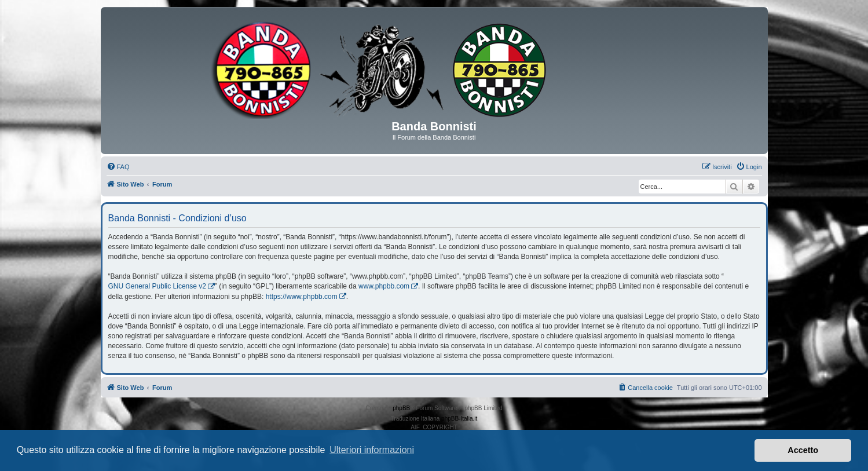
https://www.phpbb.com (302, 297)
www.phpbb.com (384, 286)
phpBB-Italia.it (459, 419)
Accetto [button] (803, 450)
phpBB (401, 408)
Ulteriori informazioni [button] (372, 450)
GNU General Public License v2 (157, 286)
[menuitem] (118, 167)
